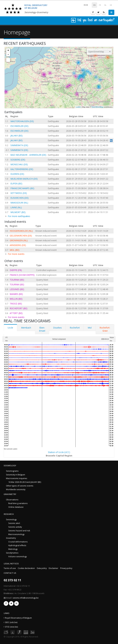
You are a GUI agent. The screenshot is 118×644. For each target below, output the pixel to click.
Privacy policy (66, 568)
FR (100, 5)
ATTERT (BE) (16, 313)
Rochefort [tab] (75, 328)
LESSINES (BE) (17, 289)
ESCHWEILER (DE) (19, 126)
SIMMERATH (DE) (19, 145)
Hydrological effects (17, 545)
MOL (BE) (15, 250)
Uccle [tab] (10, 328)
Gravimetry (11, 538)
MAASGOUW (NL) (19, 203)
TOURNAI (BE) (17, 280)
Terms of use (10, 568)
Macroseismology (16, 534)
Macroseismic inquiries (17, 478)
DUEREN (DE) (17, 174)
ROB (84, 5)
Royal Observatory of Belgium (18, 618)
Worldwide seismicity (16, 489)
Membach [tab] (26, 328)
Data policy (42, 568)
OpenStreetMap (97, 107)
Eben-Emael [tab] (42, 329)
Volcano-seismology (18, 557)
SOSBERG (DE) (18, 160)
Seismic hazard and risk (19, 531)
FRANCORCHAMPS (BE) (22, 188)
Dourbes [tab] (57, 328)
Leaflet (78, 107)
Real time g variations (18, 503)
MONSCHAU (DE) (19, 164)
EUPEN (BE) (16, 184)
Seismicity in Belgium (16, 475)
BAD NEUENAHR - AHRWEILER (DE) (28, 155)
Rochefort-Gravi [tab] (105, 329)
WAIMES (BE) (16, 294)
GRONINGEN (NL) (19, 240)
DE (111, 5)
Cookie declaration (26, 568)
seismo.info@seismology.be (26, 598)
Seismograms (12, 471)
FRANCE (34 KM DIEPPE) (22, 275)
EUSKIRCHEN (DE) (20, 198)
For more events (16, 254)
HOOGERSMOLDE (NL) (21, 231)
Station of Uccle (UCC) (59, 452)
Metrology (13, 549)
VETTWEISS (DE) (19, 193)
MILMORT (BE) (18, 212)
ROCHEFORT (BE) (19, 308)
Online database (16, 507)
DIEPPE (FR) (16, 270)
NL (105, 5)
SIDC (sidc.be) (11, 622)
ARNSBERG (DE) (18, 245)
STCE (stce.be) (11, 627)
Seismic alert (14, 523)
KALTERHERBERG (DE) (22, 169)
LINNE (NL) (16, 207)
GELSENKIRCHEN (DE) (21, 236)
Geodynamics (12, 553)
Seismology (11, 520)
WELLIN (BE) (16, 299)
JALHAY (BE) (17, 136)
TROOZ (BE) (16, 304)
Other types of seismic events (20, 486)
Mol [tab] (90, 328)
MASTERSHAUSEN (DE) (22, 121)
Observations (12, 500)
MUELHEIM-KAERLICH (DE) (24, 179)
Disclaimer (53, 568)
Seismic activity (15, 527)
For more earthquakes (19, 216)
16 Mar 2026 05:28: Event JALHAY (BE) (25, 482)
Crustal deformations (18, 542)
